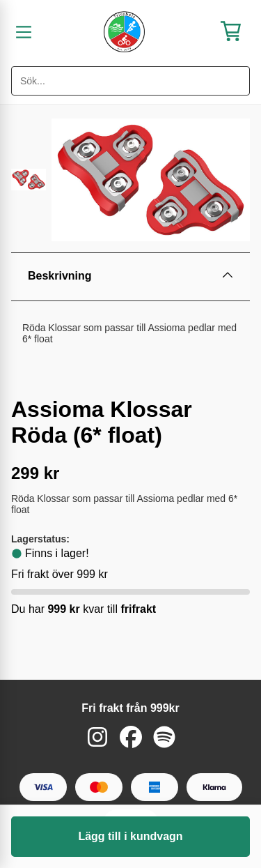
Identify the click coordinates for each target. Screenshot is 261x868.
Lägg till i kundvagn (130, 836)
